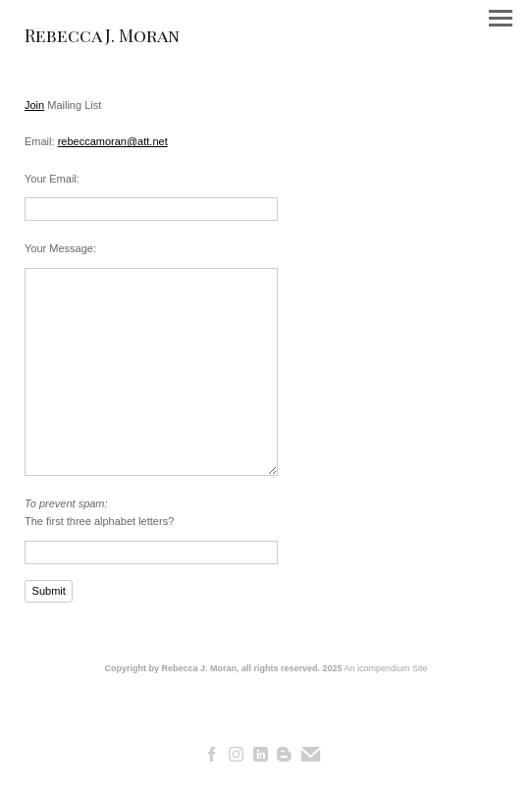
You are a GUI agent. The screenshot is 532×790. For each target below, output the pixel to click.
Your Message (59, 248)
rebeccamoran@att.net (113, 141)
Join (34, 105)
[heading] (102, 38)
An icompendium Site (386, 668)
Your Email (51, 179)
